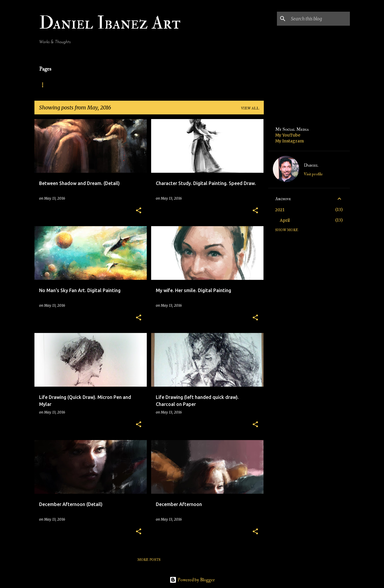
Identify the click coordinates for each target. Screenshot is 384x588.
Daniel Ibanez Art (110, 23)
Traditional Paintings (140, 85)
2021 (280, 210)
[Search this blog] (319, 19)
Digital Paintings (83, 85)
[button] (139, 211)
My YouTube (288, 135)
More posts (149, 560)
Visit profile (313, 174)
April (285, 220)
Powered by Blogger (192, 580)
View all (250, 108)
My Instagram (289, 141)
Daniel (311, 165)
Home (45, 85)
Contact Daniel (196, 85)
